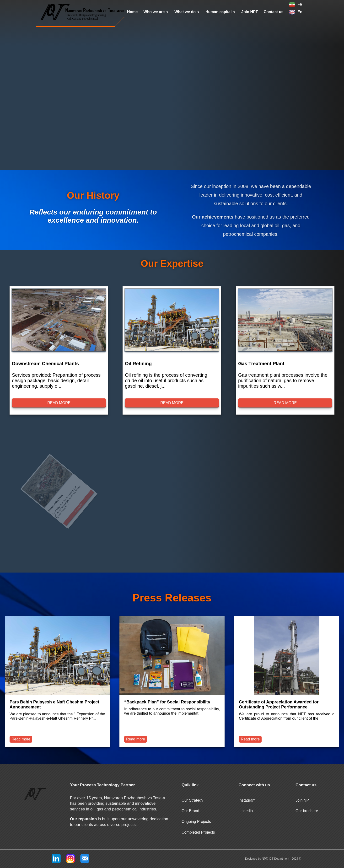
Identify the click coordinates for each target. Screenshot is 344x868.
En (300, 12)
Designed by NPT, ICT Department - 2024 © (273, 859)
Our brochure (307, 811)
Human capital (218, 12)
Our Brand (190, 811)
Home (132, 12)
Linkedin (246, 811)
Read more (59, 403)
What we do (185, 12)
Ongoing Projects (196, 822)
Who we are (154, 12)
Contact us (274, 12)
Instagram (247, 800)
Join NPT (250, 12)
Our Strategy (192, 800)
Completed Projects (198, 832)
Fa (300, 4)
